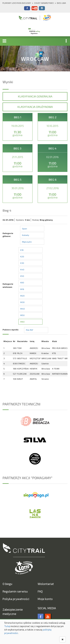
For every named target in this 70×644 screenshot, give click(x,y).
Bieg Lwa (61, 3)
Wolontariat (46, 584)
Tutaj (7, 626)
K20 (22, 256)
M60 (22, 322)
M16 (22, 289)
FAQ (40, 591)
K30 (22, 263)
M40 (23, 309)
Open (25, 229)
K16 (22, 250)
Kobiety (26, 235)
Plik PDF (30, 330)
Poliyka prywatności (16, 599)
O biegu (7, 584)
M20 (22, 296)
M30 (22, 302)
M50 (22, 315)
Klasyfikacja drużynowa (35, 107)
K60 (22, 282)
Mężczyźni (27, 242)
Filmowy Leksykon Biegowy (17, 3)
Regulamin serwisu (15, 591)
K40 (22, 269)
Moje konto (45, 599)
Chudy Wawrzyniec (44, 3)
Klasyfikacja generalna (35, 96)
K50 (22, 276)
